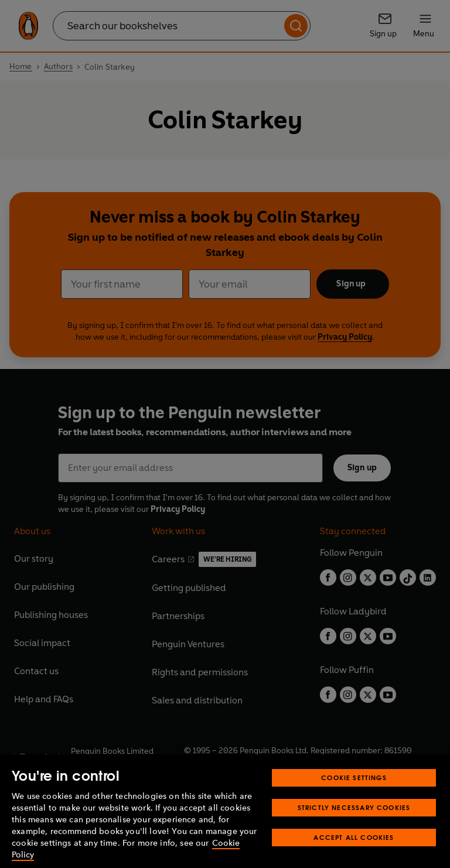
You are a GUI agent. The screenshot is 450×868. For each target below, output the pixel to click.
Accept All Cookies (354, 857)
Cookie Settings (354, 797)
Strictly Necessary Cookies (354, 827)
